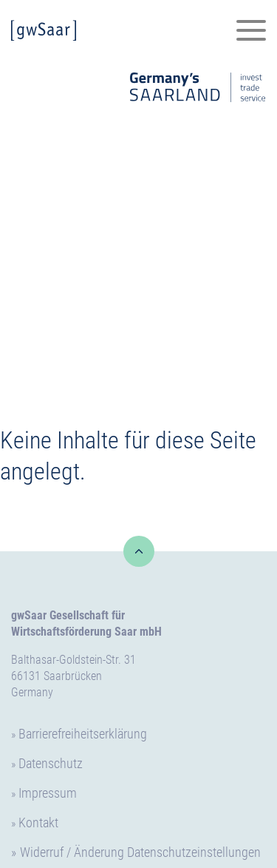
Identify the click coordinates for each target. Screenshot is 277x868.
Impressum (48, 793)
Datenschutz (51, 763)
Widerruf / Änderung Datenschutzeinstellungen (140, 852)
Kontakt (38, 822)
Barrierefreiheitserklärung (83, 734)
